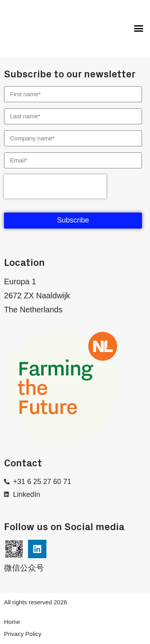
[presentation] (55, 186)
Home (12, 622)
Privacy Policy (23, 634)
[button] (139, 28)
